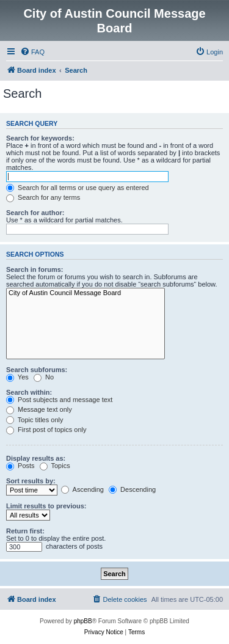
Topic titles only (35, 420)
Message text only (39, 409)
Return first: (25, 531)
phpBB (83, 621)
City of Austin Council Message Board (85, 293)
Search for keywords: (40, 138)
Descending (132, 489)
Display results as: (36, 458)
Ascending (82, 489)
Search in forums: (35, 269)
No (44, 377)
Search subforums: (37, 370)
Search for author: (35, 213)
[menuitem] (32, 52)
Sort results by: (31, 481)
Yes (17, 377)
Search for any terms (43, 197)
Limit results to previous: (46, 506)
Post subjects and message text (59, 400)
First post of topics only (46, 430)
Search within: (29, 392)
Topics (55, 466)
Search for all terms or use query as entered (78, 188)
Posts (20, 466)
